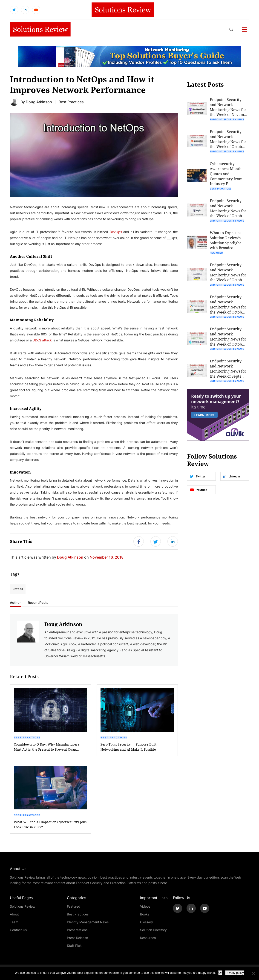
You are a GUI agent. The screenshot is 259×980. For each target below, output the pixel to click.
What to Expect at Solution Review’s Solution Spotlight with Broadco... (226, 242)
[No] (253, 973)
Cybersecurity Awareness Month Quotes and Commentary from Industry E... (227, 175)
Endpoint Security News (227, 120)
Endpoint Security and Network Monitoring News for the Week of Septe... (229, 371)
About (14, 915)
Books (145, 915)
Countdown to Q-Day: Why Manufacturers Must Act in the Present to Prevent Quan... (46, 748)
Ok (220, 973)
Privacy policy (235, 973)
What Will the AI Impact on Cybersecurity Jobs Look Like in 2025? (50, 825)
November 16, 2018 (107, 558)
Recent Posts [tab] (38, 603)
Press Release (77, 938)
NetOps (18, 590)
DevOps (116, 232)
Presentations (77, 931)
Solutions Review (23, 907)
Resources (148, 938)
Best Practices (27, 738)
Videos (145, 907)
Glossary (147, 923)
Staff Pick (74, 946)
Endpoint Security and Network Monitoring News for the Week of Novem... (229, 108)
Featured (217, 254)
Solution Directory (153, 931)
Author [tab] (15, 603)
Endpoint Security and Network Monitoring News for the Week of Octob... (229, 140)
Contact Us (18, 931)
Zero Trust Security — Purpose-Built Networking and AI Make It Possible (128, 748)
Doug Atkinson (39, 102)
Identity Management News (88, 923)
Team (14, 923)
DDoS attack (42, 341)
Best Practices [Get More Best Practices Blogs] (71, 102)
